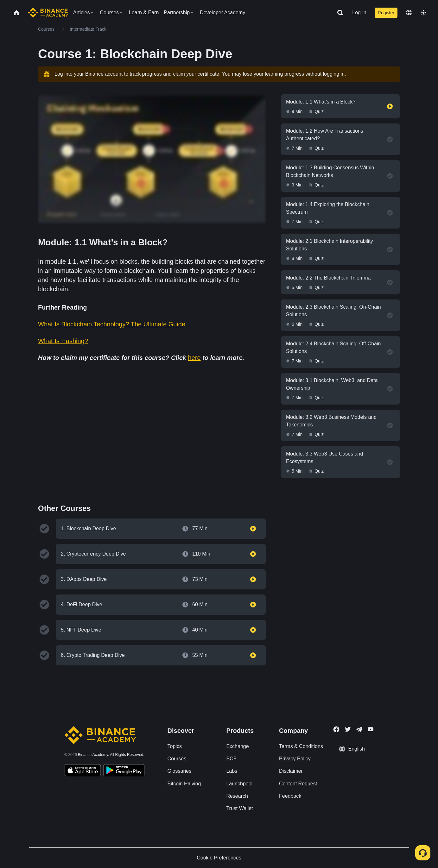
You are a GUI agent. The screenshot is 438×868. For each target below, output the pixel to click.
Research (237, 796)
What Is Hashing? (63, 341)
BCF (231, 759)
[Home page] (48, 13)
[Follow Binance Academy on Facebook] (336, 729)
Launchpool (239, 784)
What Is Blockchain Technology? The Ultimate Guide (112, 324)
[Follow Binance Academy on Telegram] (359, 729)
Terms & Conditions (301, 746)
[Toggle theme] (423, 13)
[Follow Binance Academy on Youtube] (371, 729)
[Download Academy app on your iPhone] (83, 771)
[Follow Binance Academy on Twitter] (348, 729)
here (194, 358)
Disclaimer (291, 771)
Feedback (290, 796)
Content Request (298, 784)
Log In (359, 13)
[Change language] (409, 13)
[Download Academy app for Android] (124, 771)
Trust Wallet (239, 808)
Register (386, 13)
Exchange (237, 746)
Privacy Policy (295, 759)
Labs (232, 771)
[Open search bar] (338, 13)
